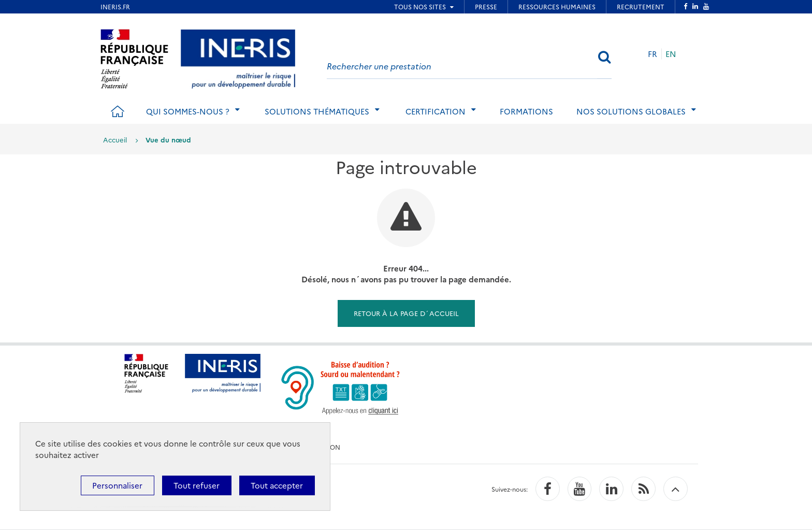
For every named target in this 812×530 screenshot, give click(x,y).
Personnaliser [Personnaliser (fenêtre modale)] (117, 485)
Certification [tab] (436, 111)
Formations (526, 111)
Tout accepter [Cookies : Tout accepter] (277, 485)
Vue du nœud (168, 139)
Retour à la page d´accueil (406, 313)
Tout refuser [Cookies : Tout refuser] (197, 485)
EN (671, 54)
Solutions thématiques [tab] (317, 111)
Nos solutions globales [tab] (631, 111)
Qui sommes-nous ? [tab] (188, 111)
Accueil (115, 139)
